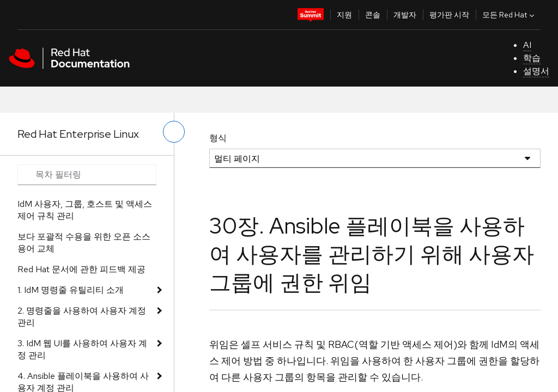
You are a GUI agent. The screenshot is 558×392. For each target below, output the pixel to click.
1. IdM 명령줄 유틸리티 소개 (71, 290)
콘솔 (373, 15)
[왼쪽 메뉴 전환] (174, 132)
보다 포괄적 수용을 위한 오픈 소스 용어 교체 (84, 243)
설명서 (536, 71)
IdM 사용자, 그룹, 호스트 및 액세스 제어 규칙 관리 (85, 210)
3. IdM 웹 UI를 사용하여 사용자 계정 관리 (82, 349)
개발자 (405, 15)
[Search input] (87, 175)
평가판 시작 (449, 15)
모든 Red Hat (510, 15)
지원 (344, 15)
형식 (218, 138)
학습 (532, 58)
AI (527, 45)
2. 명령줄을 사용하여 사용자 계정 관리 (82, 317)
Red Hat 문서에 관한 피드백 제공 (81, 269)
